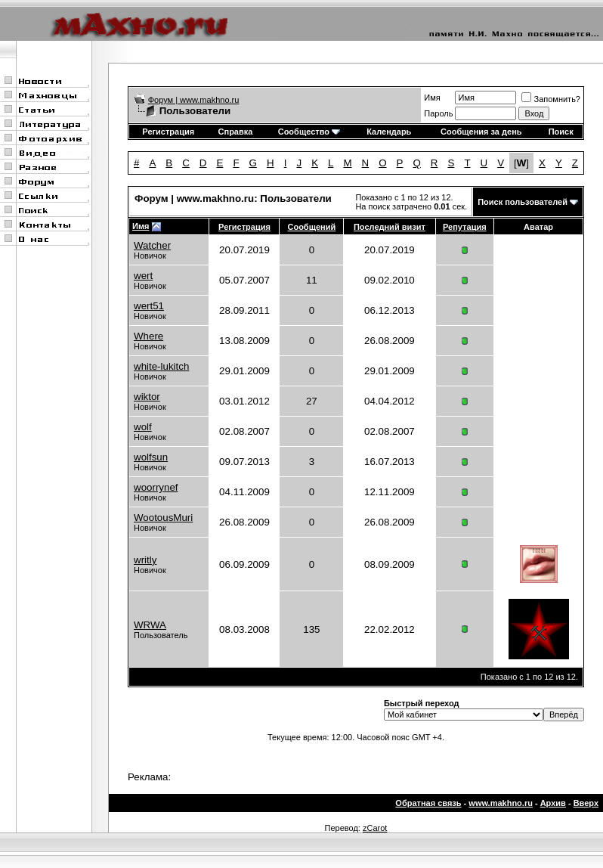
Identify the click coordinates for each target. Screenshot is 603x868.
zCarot (375, 828)
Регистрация (168, 132)
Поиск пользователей (523, 202)
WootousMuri (163, 518)
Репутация (465, 227)
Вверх (586, 803)
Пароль (438, 113)
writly (145, 560)
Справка (236, 132)
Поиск (561, 132)
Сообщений (311, 227)
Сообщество (309, 132)
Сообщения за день (481, 132)
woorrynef (156, 487)
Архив (553, 803)
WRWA (150, 625)
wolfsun (151, 457)
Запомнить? (551, 99)
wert (143, 276)
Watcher (152, 245)
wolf (143, 427)
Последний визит (390, 227)
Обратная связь (428, 803)
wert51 (149, 306)
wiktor (147, 397)
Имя (432, 98)
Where (148, 336)
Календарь (389, 132)
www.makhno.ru (501, 803)
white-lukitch (161, 366)
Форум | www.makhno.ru (194, 100)
